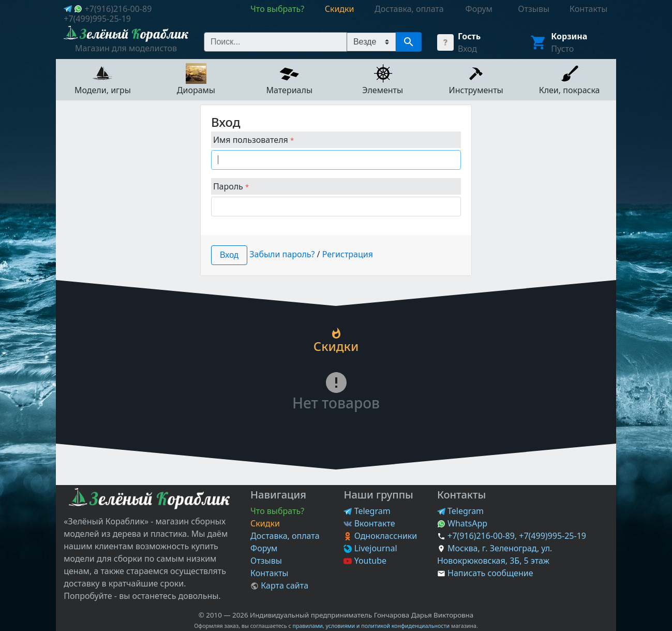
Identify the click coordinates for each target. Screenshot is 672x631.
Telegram (367, 511)
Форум (264, 548)
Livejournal (370, 548)
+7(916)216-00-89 (118, 9)
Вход (467, 49)
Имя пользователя (253, 140)
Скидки (265, 523)
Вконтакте (369, 523)
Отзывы (266, 561)
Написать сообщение (490, 573)
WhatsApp (462, 523)
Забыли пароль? (282, 254)
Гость (469, 36)
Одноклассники (380, 536)
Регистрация (348, 254)
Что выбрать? (277, 511)
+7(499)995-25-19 (97, 19)
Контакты (269, 573)
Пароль (231, 186)
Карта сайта (279, 585)
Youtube (365, 561)
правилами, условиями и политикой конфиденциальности (371, 626)
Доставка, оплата (285, 536)
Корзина (569, 36)
